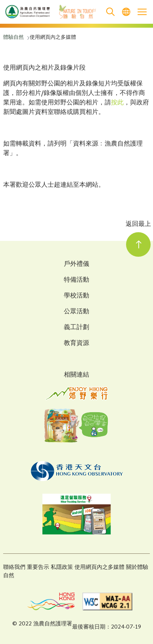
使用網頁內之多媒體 (99, 567)
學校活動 (76, 296)
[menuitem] (126, 12)
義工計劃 (76, 328)
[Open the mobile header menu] (142, 12)
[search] (110, 12)
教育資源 (76, 344)
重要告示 (38, 567)
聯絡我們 (14, 567)
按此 (117, 103)
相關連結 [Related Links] (76, 375)
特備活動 (76, 280)
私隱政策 (62, 567)
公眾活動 (76, 312)
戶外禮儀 (76, 265)
